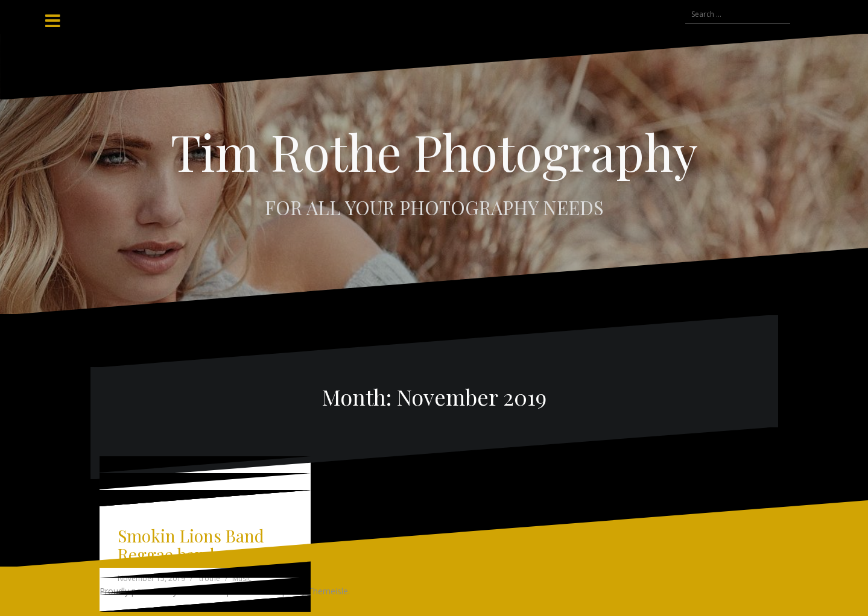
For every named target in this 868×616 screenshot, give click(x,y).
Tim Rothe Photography (434, 151)
